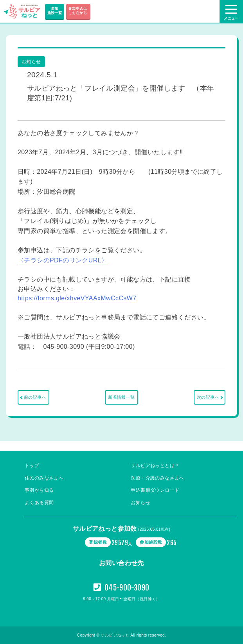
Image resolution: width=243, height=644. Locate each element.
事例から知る (39, 490)
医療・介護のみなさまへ (157, 478)
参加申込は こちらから (78, 11)
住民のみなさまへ (44, 478)
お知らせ (140, 503)
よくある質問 (39, 503)
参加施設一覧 (55, 11)
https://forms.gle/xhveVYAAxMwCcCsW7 (77, 298)
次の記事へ (208, 397)
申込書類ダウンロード (155, 490)
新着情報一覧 (121, 397)
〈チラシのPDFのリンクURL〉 (63, 260)
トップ (32, 466)
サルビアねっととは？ (155, 466)
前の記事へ (35, 397)
